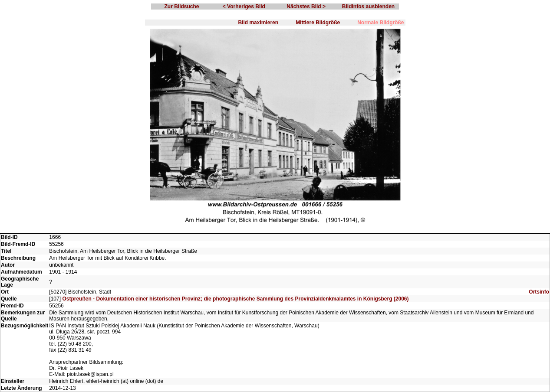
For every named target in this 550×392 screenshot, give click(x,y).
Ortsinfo (539, 292)
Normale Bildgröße (380, 23)
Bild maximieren (258, 23)
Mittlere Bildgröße (318, 23)
